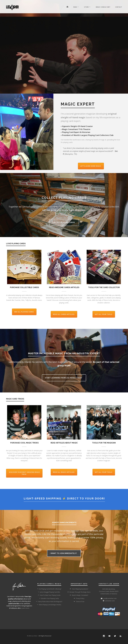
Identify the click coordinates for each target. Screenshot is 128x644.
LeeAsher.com (110, 601)
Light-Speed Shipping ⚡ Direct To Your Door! (64, 498)
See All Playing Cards (24, 312)
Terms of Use (79, 601)
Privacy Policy (79, 598)
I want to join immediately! (64, 553)
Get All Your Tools (104, 314)
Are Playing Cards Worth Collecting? (49, 589)
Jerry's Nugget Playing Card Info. (49, 592)
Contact (119, 7)
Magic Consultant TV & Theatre (76, 129)
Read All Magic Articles (64, 472)
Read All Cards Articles (64, 314)
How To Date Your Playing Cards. (49, 595)
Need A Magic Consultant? (79, 595)
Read (75, 7)
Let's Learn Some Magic (91, 166)
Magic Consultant (103, 7)
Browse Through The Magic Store (79, 592)
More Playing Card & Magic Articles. (49, 605)
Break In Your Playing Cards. (49, 598)
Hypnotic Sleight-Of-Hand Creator (77, 126)
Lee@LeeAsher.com (110, 598)
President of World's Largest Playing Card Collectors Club (88, 135)
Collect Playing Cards (64, 222)
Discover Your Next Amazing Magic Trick (25, 473)
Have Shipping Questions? (79, 589)
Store (86, 7)
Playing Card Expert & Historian (76, 132)
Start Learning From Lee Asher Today (64, 378)
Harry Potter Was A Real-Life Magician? (49, 601)
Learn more (25, 608)
